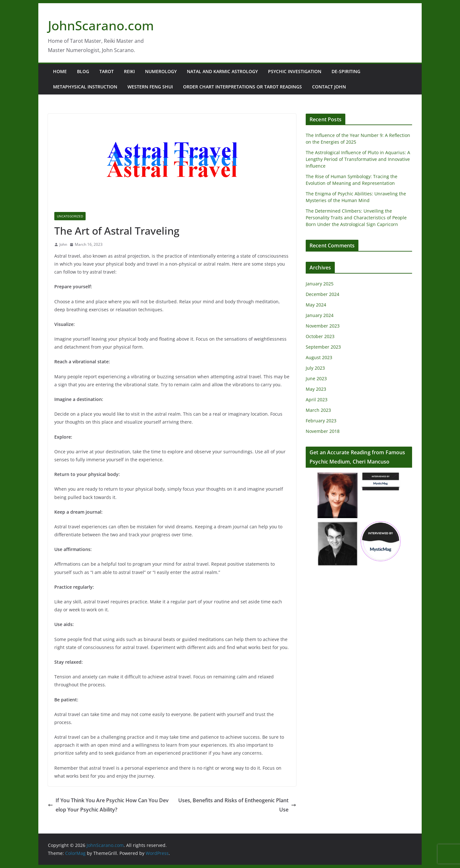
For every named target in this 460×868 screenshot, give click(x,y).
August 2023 (319, 357)
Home (60, 71)
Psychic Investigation (295, 71)
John (63, 244)
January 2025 (320, 284)
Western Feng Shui (150, 87)
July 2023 (315, 368)
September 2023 (323, 347)
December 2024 (322, 294)
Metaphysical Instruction (85, 87)
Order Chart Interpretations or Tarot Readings (242, 87)
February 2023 (321, 421)
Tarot (107, 71)
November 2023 (323, 326)
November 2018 (323, 431)
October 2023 (320, 336)
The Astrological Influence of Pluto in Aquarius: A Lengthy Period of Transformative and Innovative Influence (358, 159)
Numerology (161, 71)
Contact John (329, 87)
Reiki (129, 71)
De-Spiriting (346, 71)
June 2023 (316, 378)
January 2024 (320, 315)
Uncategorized (70, 216)
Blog (83, 71)
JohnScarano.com (101, 25)
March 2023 (318, 410)
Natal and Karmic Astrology (222, 71)
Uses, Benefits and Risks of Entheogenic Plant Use (237, 805)
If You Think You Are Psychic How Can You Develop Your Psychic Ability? (108, 805)
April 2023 (317, 400)
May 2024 (316, 305)
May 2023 (316, 389)
